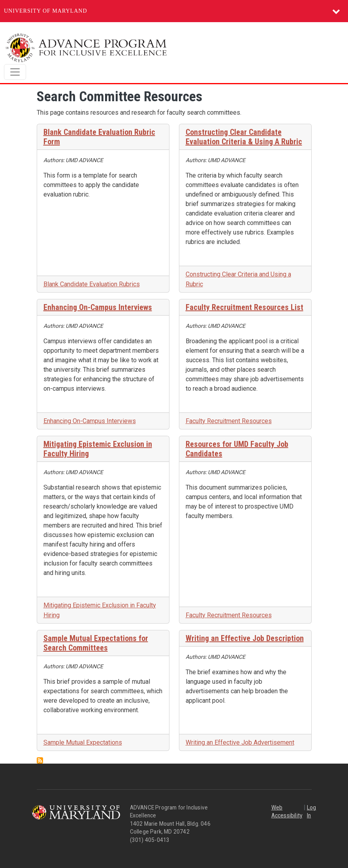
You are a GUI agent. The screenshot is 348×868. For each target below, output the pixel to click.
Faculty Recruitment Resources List (245, 307)
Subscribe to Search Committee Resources (40, 760)
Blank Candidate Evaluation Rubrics (92, 284)
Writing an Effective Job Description (245, 638)
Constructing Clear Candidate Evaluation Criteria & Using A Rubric (244, 137)
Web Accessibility (287, 812)
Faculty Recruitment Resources (229, 421)
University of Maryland (46, 11)
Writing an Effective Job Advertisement (240, 742)
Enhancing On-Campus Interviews (98, 307)
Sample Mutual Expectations (83, 742)
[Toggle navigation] (15, 72)
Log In (312, 812)
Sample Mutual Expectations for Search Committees (96, 643)
